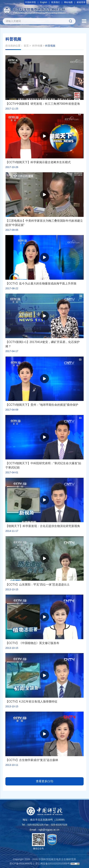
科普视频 (50, 46)
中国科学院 (31, 2)
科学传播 (37, 46)
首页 (26, 46)
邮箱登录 (81, 2)
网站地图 (68, 2)
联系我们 (56, 2)
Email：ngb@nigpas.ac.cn (44, 830)
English (44, 2)
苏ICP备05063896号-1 (22, 864)
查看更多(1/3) (45, 781)
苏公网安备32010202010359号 (53, 864)
